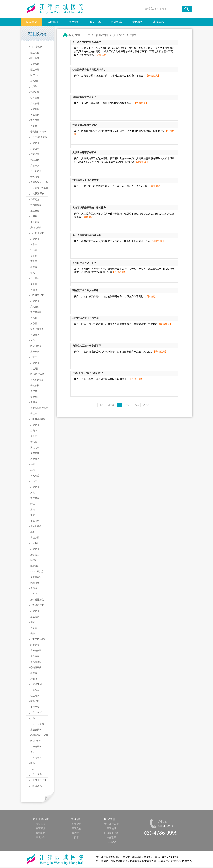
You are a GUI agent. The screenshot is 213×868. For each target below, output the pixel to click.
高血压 (34, 261)
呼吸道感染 (36, 346)
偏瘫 (33, 622)
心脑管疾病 (36, 667)
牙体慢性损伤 (37, 600)
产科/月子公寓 (40, 137)
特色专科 (74, 22)
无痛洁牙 (35, 583)
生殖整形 (35, 211)
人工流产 (35, 115)
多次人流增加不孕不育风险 (87, 235)
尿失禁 (34, 126)
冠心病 (34, 250)
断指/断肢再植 (37, 374)
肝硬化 (34, 679)
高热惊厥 (35, 538)
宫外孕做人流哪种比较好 (86, 125)
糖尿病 (34, 267)
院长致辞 (35, 58)
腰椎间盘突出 (37, 380)
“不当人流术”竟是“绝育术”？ (88, 373)
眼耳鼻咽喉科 (40, 419)
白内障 (34, 431)
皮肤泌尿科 (38, 193)
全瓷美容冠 (36, 577)
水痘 (33, 515)
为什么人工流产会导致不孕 (87, 346)
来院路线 (35, 707)
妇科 (35, 86)
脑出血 (34, 284)
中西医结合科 (40, 639)
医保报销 (35, 701)
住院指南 (35, 696)
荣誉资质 (35, 64)
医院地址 (111, 828)
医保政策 (111, 837)
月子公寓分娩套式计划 (36, 189)
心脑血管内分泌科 (39, 735)
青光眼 (34, 442)
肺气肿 (34, 318)
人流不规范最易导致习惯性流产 (89, 208)
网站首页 (32, 22)
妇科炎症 (35, 98)
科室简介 (35, 143)
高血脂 (34, 256)
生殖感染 (35, 222)
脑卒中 (34, 245)
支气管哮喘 (36, 312)
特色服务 (138, 22)
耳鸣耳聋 (35, 476)
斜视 (33, 464)
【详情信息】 (102, 55)
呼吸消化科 (38, 295)
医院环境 (35, 70)
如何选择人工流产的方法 (86, 180)
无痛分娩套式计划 (39, 182)
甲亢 (33, 273)
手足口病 (35, 521)
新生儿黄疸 (36, 171)
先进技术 (37, 712)
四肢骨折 (35, 369)
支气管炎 (35, 307)
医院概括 (40, 833)
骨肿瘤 (34, 391)
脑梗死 (34, 290)
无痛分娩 (35, 160)
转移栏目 (102, 35)
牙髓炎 (34, 588)
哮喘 (33, 504)
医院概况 (53, 22)
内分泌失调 (36, 651)
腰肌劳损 (35, 617)
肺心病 (34, 323)
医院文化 (35, 75)
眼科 (33, 763)
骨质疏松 (35, 385)
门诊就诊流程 (111, 833)
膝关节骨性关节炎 (39, 408)
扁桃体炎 (35, 453)
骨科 (35, 357)
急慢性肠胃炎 (37, 329)
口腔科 (36, 543)
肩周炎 (34, 402)
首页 (87, 35)
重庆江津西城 (111, 824)
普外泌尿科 (36, 746)
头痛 (33, 633)
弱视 (33, 470)
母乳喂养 (35, 177)
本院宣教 (159, 22)
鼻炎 (33, 532)
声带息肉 (35, 459)
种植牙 (34, 560)
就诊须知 (37, 684)
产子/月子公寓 (37, 724)
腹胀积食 (35, 352)
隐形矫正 (35, 566)
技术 (76, 837)
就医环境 (40, 828)
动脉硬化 (35, 278)
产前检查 (35, 154)
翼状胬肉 (35, 447)
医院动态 (116, 22)
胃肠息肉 (35, 335)
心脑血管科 (38, 233)
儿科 (35, 481)
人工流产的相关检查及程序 (87, 42)
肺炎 (33, 340)
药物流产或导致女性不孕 (86, 291)
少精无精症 (36, 228)
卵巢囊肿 (35, 103)
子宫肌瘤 (35, 109)
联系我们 (35, 81)
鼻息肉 (34, 436)
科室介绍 (35, 92)
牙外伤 (34, 594)
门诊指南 (35, 690)
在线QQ (111, 842)
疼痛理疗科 (38, 605)
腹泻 (33, 509)
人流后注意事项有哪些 (84, 153)
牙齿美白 (35, 555)
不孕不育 (35, 120)
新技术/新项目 (40, 780)
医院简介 (35, 53)
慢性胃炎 (35, 656)
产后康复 (35, 166)
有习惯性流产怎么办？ (84, 263)
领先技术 (95, 22)
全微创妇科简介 (38, 132)
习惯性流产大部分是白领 (86, 318)
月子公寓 (35, 149)
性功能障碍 (36, 205)
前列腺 (34, 216)
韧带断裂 (35, 397)
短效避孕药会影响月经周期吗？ (89, 70)
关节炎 (34, 628)
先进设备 (37, 774)
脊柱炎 (34, 414)
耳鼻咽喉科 (36, 758)
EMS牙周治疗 (37, 571)
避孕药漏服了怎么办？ (84, 97)
